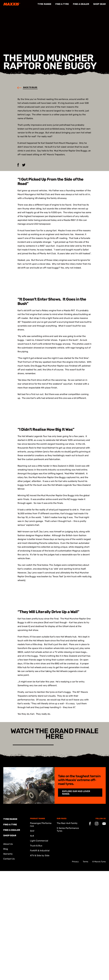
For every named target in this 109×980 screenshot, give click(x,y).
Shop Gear (99, 4)
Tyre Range (44, 4)
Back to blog (26, 87)
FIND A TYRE (62, 4)
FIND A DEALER (81, 4)
